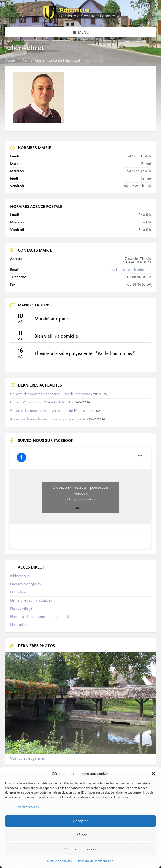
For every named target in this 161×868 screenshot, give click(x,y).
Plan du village (21, 609)
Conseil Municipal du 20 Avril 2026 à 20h (42, 402)
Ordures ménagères (25, 584)
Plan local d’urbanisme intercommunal (40, 617)
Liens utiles (19, 625)
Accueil (11, 61)
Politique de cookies (59, 861)
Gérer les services (27, 807)
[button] (153, 774)
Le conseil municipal (64, 61)
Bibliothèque (20, 576)
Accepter (80, 821)
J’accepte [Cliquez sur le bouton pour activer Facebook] (80, 508)
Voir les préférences (81, 849)
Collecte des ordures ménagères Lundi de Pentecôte (50, 394)
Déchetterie (19, 592)
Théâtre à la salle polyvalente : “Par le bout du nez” (85, 354)
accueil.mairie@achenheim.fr (129, 270)
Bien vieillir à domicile (56, 336)
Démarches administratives (31, 601)
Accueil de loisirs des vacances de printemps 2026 (49, 419)
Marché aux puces (52, 319)
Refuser (80, 835)
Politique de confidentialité (96, 861)
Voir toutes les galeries (27, 759)
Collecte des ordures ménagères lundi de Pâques (48, 411)
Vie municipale (33, 61)
